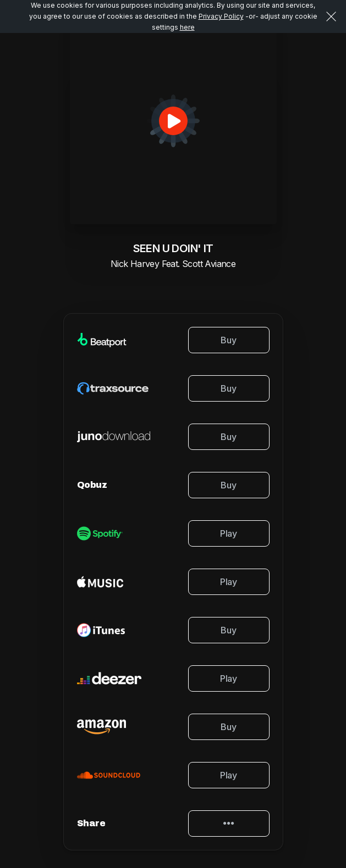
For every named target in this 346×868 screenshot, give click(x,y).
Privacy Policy (221, 16)
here (187, 27)
